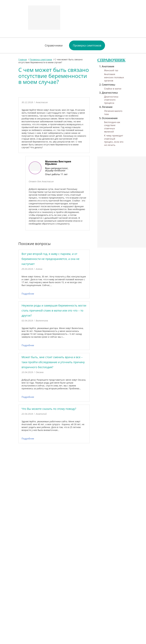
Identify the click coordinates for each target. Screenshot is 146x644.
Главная (23, 59)
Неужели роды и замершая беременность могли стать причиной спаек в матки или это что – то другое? (54, 310)
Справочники (54, 45)
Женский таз (111, 70)
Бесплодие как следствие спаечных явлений (112, 127)
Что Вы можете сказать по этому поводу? (49, 409)
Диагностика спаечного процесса (111, 100)
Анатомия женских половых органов (114, 77)
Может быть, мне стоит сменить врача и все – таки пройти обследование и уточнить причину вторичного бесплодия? (53, 362)
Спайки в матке (113, 89)
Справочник (111, 60)
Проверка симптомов (87, 45)
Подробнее (28, 294)
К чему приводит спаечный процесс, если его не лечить (114, 140)
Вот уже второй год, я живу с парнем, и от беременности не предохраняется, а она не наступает (50, 259)
